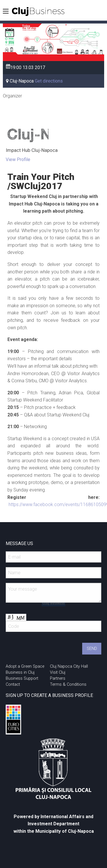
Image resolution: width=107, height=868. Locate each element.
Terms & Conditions (68, 684)
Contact (13, 684)
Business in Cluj (20, 672)
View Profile (18, 159)
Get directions (49, 81)
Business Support (22, 678)
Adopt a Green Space (25, 666)
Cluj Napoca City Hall (69, 666)
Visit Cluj (58, 672)
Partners (58, 678)
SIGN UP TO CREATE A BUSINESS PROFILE (49, 695)
